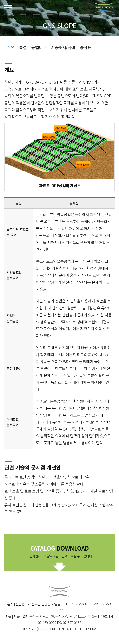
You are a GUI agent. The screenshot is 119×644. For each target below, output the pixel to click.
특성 (23, 47)
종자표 (86, 47)
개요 (10, 47)
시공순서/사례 (63, 47)
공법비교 (39, 47)
